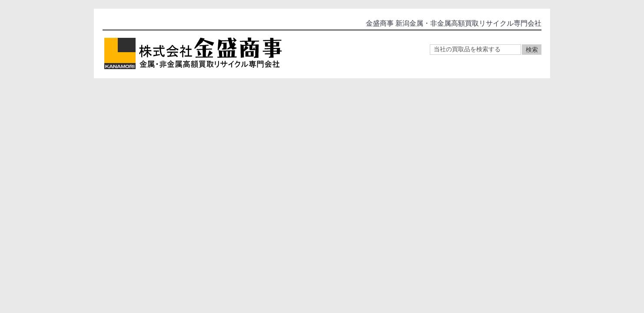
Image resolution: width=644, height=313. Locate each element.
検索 (532, 50)
